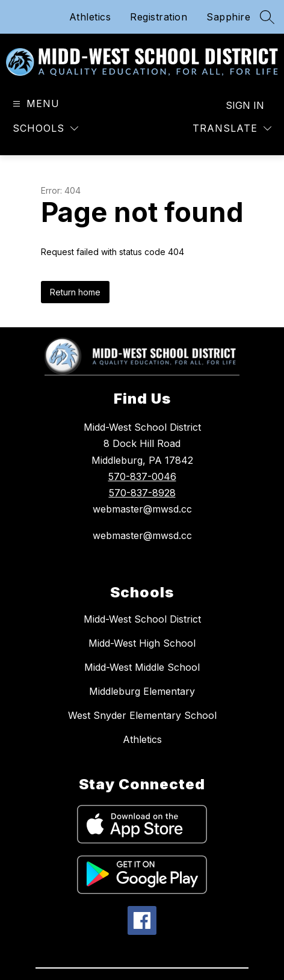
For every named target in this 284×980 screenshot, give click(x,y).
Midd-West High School (142, 643)
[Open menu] (35, 104)
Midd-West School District (142, 619)
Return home (75, 292)
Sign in (245, 105)
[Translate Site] (232, 128)
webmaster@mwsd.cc (142, 535)
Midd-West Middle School (142, 667)
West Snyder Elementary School (142, 715)
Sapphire (228, 17)
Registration (159, 17)
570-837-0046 (142, 476)
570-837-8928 (142, 493)
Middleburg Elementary (142, 691)
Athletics (90, 17)
